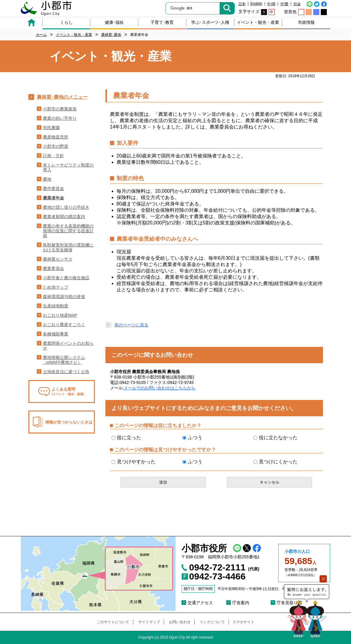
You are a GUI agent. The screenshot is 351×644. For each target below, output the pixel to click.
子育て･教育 (162, 22)
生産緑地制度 (56, 306)
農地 (47, 179)
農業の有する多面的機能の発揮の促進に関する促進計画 (68, 231)
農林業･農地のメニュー (62, 97)
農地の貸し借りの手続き (66, 207)
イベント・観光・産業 (258, 22)
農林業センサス (58, 259)
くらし (66, 22)
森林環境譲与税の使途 (64, 297)
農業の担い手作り (60, 118)
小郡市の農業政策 (60, 109)
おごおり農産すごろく (64, 325)
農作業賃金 (53, 189)
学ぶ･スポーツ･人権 (210, 22)
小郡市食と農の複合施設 (66, 278)
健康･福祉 (114, 22)
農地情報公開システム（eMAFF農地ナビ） (64, 360)
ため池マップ (56, 287)
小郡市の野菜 (56, 146)
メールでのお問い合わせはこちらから (159, 388)
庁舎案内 (241, 603)
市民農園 (51, 128)
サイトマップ (149, 622)
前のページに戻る (131, 325)
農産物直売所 (56, 137)
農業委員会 (53, 268)
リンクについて (212, 622)
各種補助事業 (56, 334)
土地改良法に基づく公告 (66, 372)
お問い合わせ (180, 622)
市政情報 (306, 22)
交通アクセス (200, 603)
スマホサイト (243, 622)
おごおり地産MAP (60, 315)
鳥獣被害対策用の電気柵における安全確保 (68, 247)
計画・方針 (53, 156)
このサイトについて (113, 622)
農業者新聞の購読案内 (64, 217)
